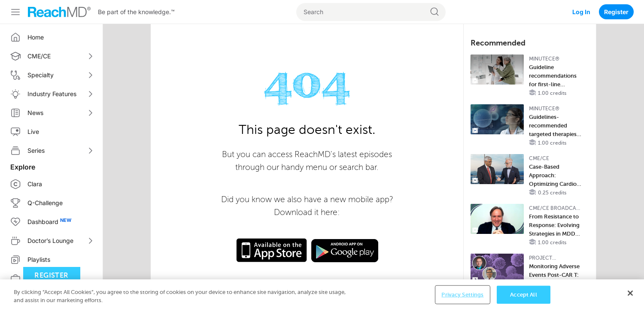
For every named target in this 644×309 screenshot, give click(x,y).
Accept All (523, 297)
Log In (581, 12)
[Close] (630, 296)
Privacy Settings (462, 297)
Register (616, 12)
